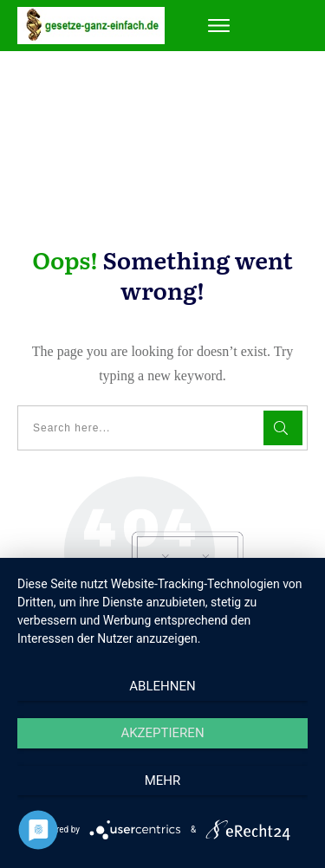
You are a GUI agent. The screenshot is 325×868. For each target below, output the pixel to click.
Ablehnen (162, 686)
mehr (163, 781)
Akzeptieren (162, 733)
